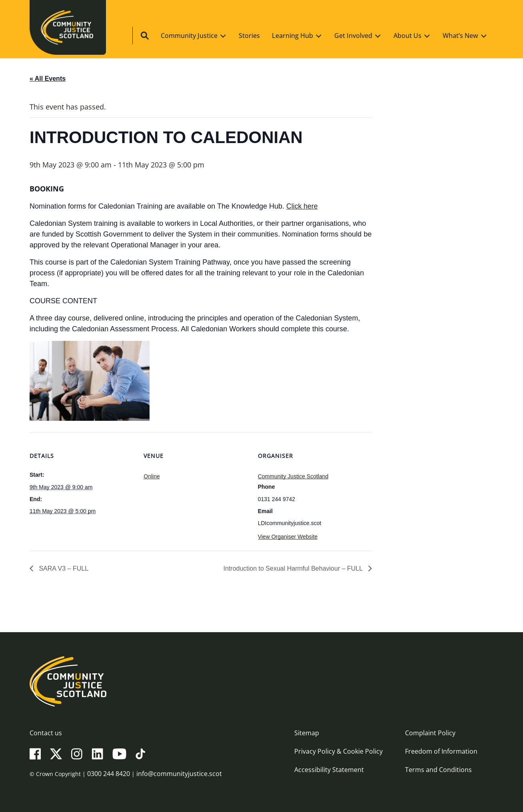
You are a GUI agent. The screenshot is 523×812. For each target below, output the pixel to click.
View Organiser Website (288, 537)
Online (152, 476)
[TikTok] (140, 753)
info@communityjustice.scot (179, 774)
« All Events (48, 79)
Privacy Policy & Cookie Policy (338, 751)
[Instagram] (77, 753)
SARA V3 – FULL (63, 568)
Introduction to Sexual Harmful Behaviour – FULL (294, 568)
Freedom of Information (441, 751)
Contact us (46, 733)
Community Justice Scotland (293, 476)
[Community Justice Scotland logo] (261, 681)
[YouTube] (119, 753)
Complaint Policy (430, 733)
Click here (302, 206)
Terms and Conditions (438, 770)
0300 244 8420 (109, 774)
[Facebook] (35, 753)
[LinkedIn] (97, 753)
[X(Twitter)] (56, 753)
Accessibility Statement (329, 770)
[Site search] (485, 36)
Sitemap (307, 733)
